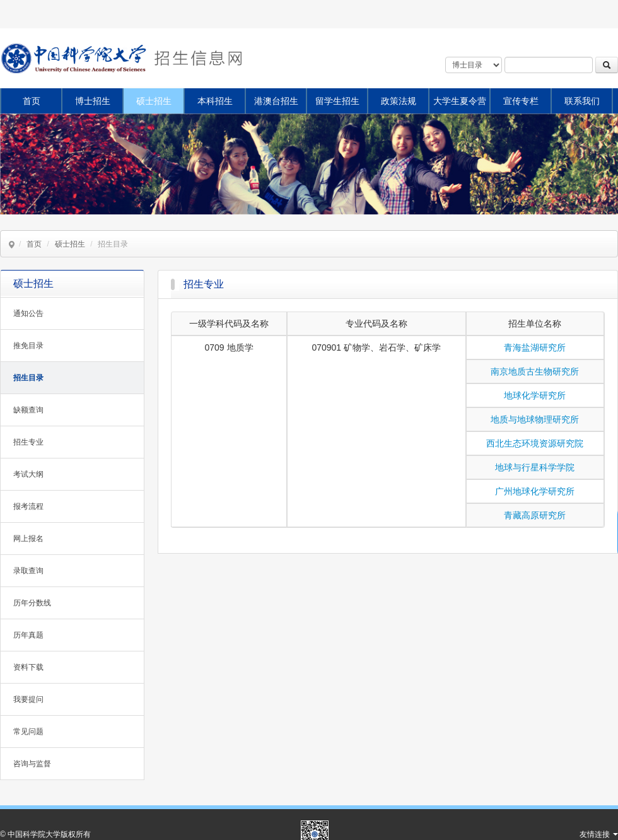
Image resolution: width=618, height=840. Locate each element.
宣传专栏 (521, 101)
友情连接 (599, 834)
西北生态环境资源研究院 (535, 443)
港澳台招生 (276, 101)
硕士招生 (154, 101)
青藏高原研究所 (535, 515)
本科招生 (215, 101)
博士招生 (93, 101)
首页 (32, 101)
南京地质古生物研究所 (535, 371)
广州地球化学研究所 (535, 491)
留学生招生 (337, 101)
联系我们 (582, 101)
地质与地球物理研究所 (535, 419)
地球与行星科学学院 (535, 467)
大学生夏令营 (460, 101)
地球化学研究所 (535, 395)
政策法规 (399, 101)
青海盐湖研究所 (535, 347)
